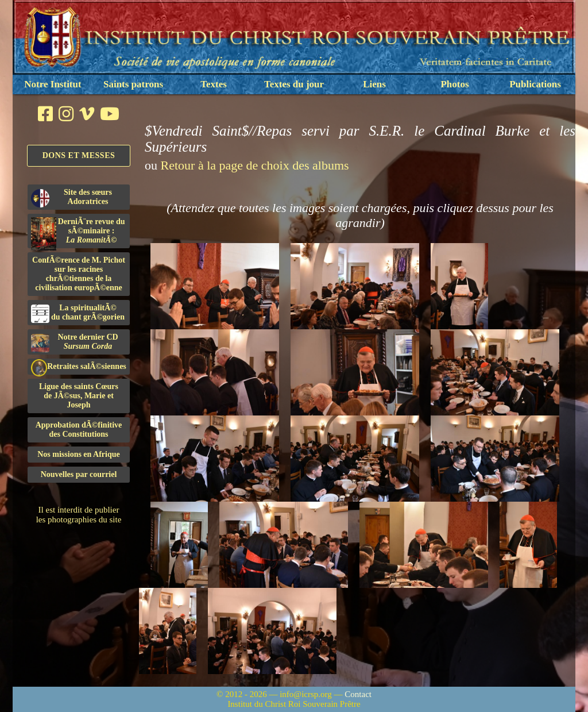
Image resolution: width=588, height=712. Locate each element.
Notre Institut (53, 84)
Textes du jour (294, 84)
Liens (374, 84)
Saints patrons (133, 84)
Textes (214, 84)
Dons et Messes (79, 155)
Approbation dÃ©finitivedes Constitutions (79, 430)
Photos (454, 84)
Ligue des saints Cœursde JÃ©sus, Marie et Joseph (79, 396)
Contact (358, 694)
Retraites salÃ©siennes (79, 367)
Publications (535, 84)
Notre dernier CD (75, 342)
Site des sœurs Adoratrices (71, 198)
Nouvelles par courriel (79, 474)
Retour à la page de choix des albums (255, 165)
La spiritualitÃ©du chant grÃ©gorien (78, 313)
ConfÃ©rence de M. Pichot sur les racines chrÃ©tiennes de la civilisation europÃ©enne (79, 274)
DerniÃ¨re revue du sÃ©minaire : (78, 233)
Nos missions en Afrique (79, 454)
